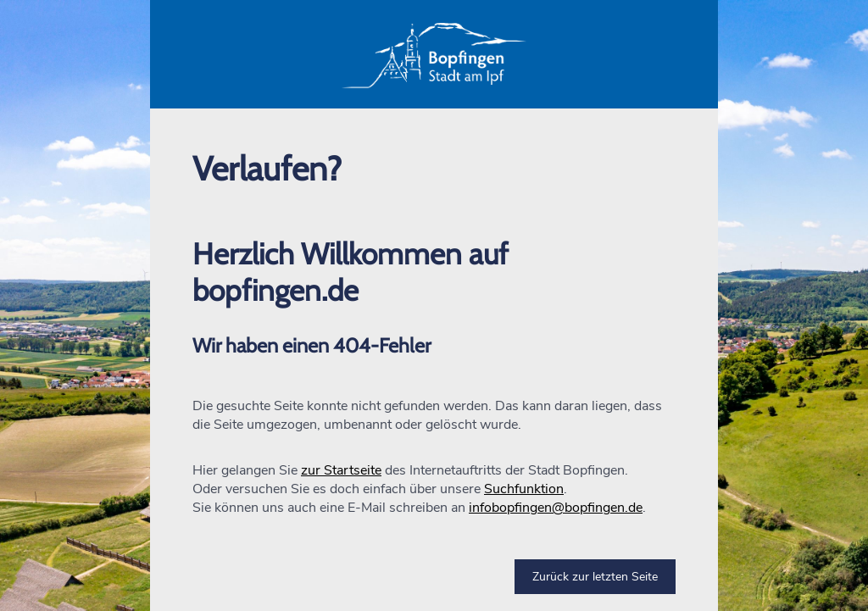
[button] (434, 54)
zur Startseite (341, 470)
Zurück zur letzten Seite (595, 577)
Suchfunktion (524, 489)
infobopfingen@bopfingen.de (556, 508)
